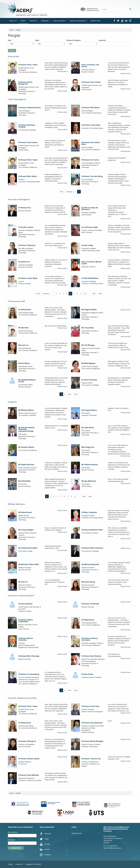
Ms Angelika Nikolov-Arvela (27, 381)
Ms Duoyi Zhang (88, 582)
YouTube (45, 844)
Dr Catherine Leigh (90, 227)
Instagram (45, 855)
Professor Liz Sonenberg (29, 674)
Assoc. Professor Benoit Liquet (92, 263)
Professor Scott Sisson (91, 82)
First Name (12, 840)
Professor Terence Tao (91, 759)
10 (85, 294)
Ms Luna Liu (23, 345)
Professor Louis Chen (90, 706)
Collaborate (45, 21)
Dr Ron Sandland (25, 604)
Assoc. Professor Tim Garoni (90, 66)
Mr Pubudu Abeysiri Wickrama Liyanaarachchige (27, 429)
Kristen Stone (87, 674)
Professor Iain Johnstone (92, 723)
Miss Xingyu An (88, 447)
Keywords (102, 40)
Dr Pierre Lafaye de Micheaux (90, 209)
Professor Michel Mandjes (92, 741)
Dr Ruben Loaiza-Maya (28, 278)
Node (37, 40)
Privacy (10, 864)
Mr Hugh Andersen (26, 465)
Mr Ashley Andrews (90, 465)
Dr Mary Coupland (89, 512)
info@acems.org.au (115, 848)
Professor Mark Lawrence (92, 548)
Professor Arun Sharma (91, 656)
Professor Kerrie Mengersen (25, 83)
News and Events (60, 21)
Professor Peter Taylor (28, 65)
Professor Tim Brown (90, 604)
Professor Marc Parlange (29, 656)
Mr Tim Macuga (88, 345)
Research (34, 21)
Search (12, 51)
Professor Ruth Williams (29, 775)
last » (101, 294)
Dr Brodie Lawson (26, 227)
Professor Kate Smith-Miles (91, 143)
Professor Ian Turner (90, 160)
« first (61, 192)
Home (12, 30)
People (23, 21)
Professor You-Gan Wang (92, 176)
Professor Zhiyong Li (27, 245)
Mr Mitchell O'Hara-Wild (29, 564)
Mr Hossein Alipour (26, 447)
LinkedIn (45, 850)
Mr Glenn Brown (25, 512)
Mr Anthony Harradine (28, 548)
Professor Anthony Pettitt (30, 108)
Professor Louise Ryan (91, 125)
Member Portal (95, 21)
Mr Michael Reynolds (90, 564)
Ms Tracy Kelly (88, 328)
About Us (13, 21)
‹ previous (69, 192)
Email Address (13, 832)
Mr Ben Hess (24, 328)
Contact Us (19, 864)
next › (94, 294)
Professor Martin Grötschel (26, 639)
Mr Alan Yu (23, 582)
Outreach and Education (78, 21)
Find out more (63, 71)
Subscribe (16, 848)
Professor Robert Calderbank (26, 621)
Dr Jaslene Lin (24, 262)
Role (10, 40)
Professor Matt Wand (28, 176)
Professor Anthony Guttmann (89, 639)
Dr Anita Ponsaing (89, 380)
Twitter (44, 839)
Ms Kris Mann (24, 363)
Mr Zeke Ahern (88, 428)
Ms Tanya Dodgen (26, 530)
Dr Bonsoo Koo (25, 208)
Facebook (45, 834)
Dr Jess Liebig (87, 245)
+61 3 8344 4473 (112, 846)
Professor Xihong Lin (27, 741)
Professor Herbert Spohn (29, 759)
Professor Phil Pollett (91, 108)
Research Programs (74, 40)
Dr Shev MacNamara (90, 278)
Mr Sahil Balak (24, 481)
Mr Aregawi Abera (89, 410)
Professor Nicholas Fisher (92, 530)
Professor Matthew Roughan (27, 126)
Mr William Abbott (26, 410)
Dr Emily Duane (25, 310)
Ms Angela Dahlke (89, 310)
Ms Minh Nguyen (88, 363)
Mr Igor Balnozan (89, 481)
